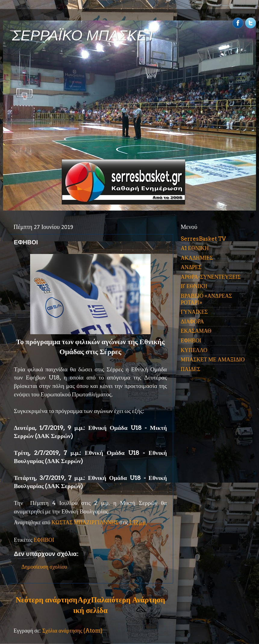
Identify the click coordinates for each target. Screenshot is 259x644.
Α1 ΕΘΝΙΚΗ (195, 248)
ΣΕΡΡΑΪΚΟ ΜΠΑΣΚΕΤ (84, 35)
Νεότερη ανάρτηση (46, 600)
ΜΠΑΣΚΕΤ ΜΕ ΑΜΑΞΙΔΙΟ (213, 359)
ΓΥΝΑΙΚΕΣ (194, 312)
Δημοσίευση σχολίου (44, 567)
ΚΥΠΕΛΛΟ (194, 350)
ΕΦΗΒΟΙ (44, 540)
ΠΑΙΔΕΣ (190, 369)
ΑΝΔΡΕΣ (191, 267)
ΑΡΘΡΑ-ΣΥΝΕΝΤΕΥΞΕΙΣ (211, 277)
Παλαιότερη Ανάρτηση (128, 600)
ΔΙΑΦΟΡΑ (192, 321)
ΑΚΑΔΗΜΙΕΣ (197, 258)
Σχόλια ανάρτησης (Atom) (72, 631)
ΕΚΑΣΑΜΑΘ (196, 331)
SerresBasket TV (203, 239)
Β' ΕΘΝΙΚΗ (194, 286)
